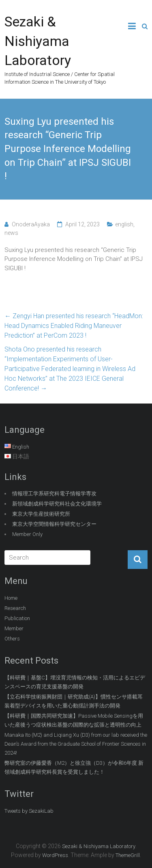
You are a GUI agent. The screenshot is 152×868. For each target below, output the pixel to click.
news (11, 233)
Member (14, 628)
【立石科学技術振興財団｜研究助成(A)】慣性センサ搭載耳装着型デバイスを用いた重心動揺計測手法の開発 (74, 701)
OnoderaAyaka (31, 224)
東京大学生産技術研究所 (41, 514)
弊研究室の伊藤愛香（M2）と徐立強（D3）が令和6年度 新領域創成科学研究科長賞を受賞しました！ (74, 767)
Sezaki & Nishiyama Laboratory (38, 41)
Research (15, 608)
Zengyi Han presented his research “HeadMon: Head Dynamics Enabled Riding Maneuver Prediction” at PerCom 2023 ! (74, 326)
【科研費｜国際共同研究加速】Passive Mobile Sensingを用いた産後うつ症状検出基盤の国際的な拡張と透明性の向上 (74, 720)
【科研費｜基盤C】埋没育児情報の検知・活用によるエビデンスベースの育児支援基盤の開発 (75, 682)
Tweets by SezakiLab (29, 811)
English (21, 447)
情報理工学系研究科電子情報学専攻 (54, 494)
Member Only (27, 534)
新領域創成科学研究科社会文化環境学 (57, 504)
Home (11, 598)
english (124, 224)
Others (12, 639)
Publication (17, 618)
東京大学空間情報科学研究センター (54, 524)
